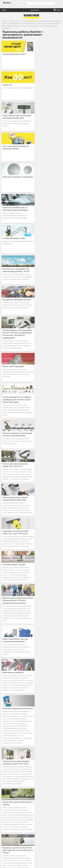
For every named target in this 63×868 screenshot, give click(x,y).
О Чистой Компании (9, 828)
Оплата (5, 793)
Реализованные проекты (11, 833)
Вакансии (6, 835)
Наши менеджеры (8, 831)
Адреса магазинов (9, 776)
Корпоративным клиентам (11, 804)
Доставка (6, 791)
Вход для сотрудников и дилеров (14, 839)
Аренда (5, 806)
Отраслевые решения (9, 814)
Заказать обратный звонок (31, 750)
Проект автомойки (9, 812)
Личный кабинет (8, 801)
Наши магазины (8, 837)
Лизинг (5, 808)
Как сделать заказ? (9, 788)
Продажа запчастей (9, 810)
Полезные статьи (8, 816)
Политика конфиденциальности (13, 819)
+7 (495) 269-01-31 (31, 746)
